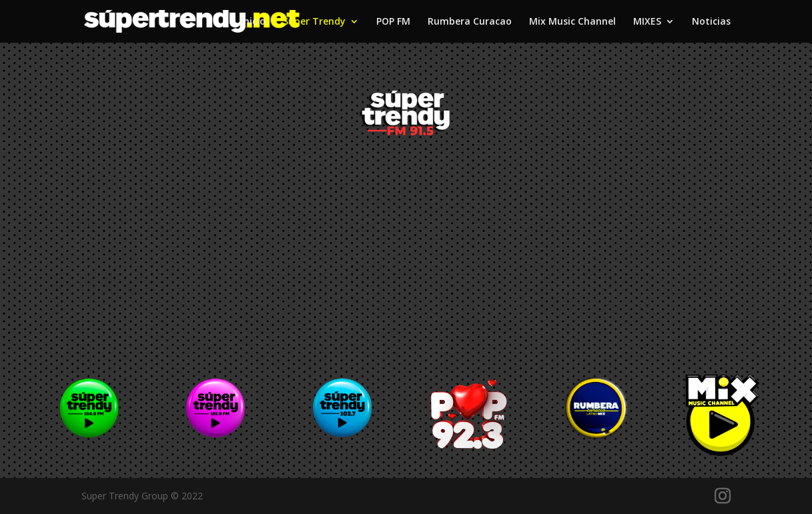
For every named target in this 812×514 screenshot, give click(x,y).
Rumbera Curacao (470, 22)
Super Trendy (314, 22)
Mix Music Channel (572, 22)
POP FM (393, 22)
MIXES (647, 22)
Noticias (711, 22)
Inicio (253, 22)
